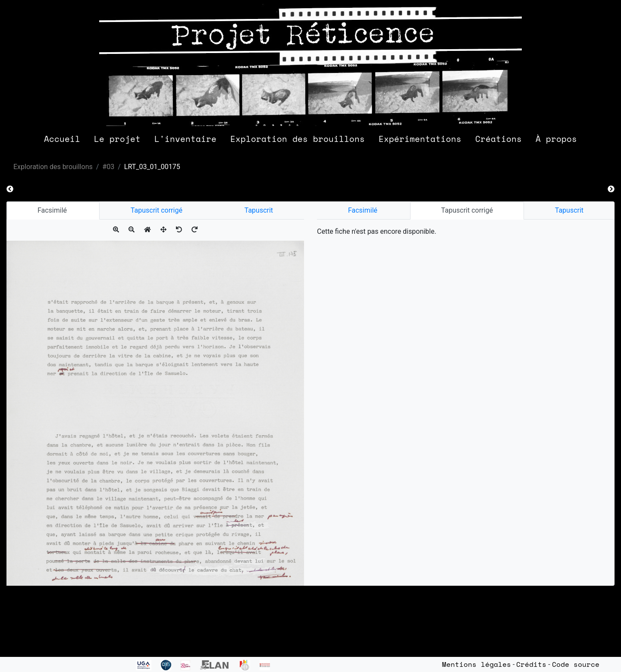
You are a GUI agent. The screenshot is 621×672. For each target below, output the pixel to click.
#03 (108, 167)
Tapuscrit (259, 210)
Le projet (117, 139)
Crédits (531, 664)
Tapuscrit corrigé (157, 210)
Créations (499, 139)
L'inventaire (185, 139)
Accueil (62, 139)
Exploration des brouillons (298, 139)
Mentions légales (477, 664)
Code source (576, 664)
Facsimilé (53, 210)
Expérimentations (420, 139)
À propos (556, 139)
